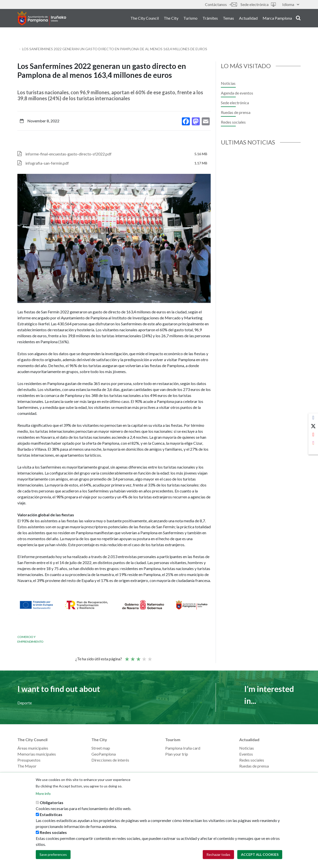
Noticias (228, 83)
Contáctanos (221, 4)
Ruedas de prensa (236, 112)
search (298, 19)
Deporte (25, 703)
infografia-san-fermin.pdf (47, 163)
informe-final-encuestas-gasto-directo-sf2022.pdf (68, 154)
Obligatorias (52, 802)
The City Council (145, 20)
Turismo (190, 20)
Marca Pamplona (277, 20)
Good (144, 657)
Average (138, 657)
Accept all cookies (260, 854)
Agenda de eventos (237, 93)
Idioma (291, 4)
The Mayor (27, 766)
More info (43, 794)
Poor (127, 657)
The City (171, 20)
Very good (150, 657)
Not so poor (132, 657)
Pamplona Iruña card (183, 748)
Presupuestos (29, 760)
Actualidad (248, 20)
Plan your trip (177, 754)
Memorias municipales (37, 754)
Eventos (246, 754)
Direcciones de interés (110, 760)
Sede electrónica (258, 4)
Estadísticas (51, 814)
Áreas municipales (33, 748)
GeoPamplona (104, 754)
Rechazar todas (218, 854)
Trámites (210, 20)
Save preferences (53, 854)
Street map (101, 748)
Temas (228, 20)
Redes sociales (233, 122)
